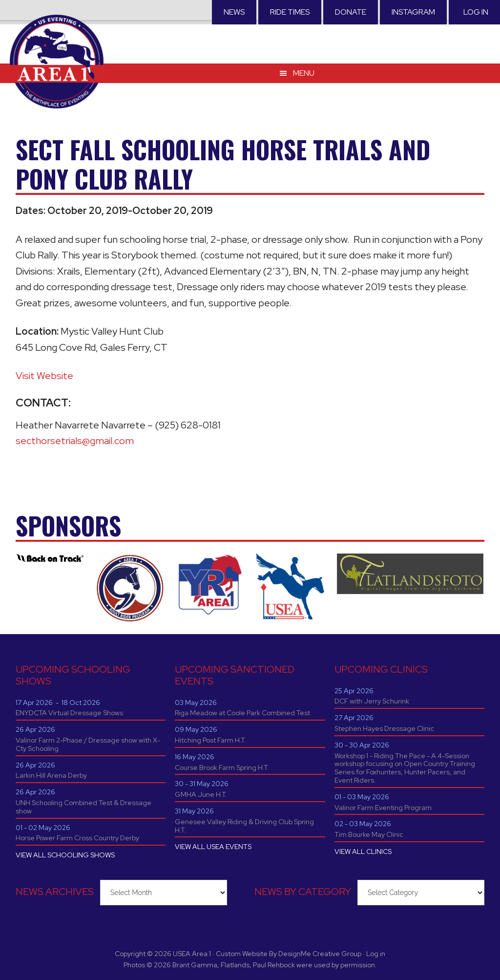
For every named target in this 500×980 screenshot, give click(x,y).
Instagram (413, 12)
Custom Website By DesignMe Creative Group (289, 954)
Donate (351, 12)
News (234, 12)
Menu (304, 73)
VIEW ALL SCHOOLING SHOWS (65, 855)
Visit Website (44, 376)
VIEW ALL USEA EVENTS (213, 847)
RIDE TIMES (290, 12)
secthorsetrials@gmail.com (75, 441)
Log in (476, 12)
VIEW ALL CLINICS (363, 852)
